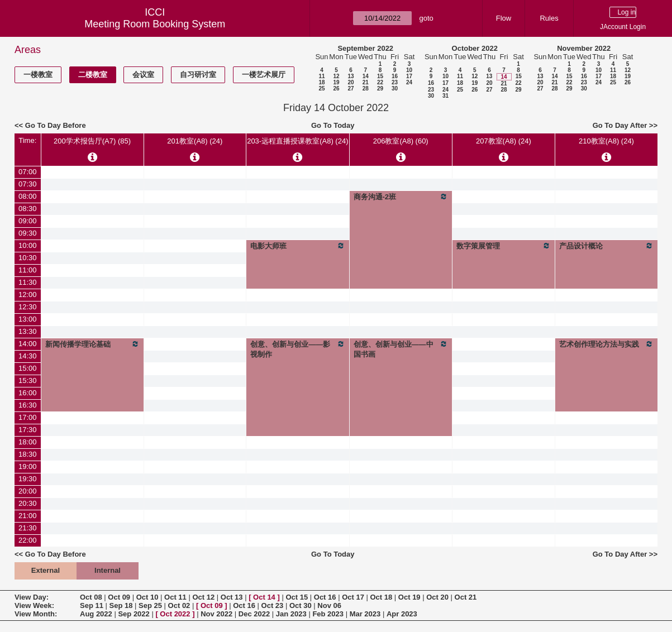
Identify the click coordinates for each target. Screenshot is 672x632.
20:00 (28, 491)
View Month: (36, 614)
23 (395, 82)
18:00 (28, 442)
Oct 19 (409, 597)
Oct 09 (119, 597)
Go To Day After (620, 125)
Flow (504, 18)
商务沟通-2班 (401, 197)
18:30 (28, 454)
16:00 (28, 393)
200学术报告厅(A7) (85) (92, 141)
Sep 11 (92, 605)
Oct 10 (147, 597)
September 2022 (365, 48)
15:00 (28, 368)
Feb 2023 (328, 614)
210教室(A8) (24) (606, 141)
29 (380, 88)
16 (395, 76)
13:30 (28, 331)
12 (336, 76)
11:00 (28, 270)
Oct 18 (382, 597)
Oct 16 (325, 597)
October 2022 (475, 48)
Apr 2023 (402, 614)
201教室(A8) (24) (195, 141)
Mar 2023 (365, 614)
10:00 (28, 245)
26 (336, 88)
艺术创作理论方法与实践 (606, 344)
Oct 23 (273, 605)
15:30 (28, 380)
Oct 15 (297, 597)
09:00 (28, 221)
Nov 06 (329, 605)
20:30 (28, 503)
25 (321, 88)
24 (409, 82)
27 (351, 88)
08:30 (28, 209)
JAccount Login (623, 27)
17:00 (28, 417)
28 (366, 88)
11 (321, 76)
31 (445, 96)
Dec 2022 (254, 614)
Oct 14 (264, 597)
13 (351, 76)
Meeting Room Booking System (155, 24)
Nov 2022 (216, 614)
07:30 (28, 184)
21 (366, 82)
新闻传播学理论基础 (92, 344)
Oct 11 (175, 597)
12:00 (28, 295)
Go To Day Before (56, 125)
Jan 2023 (291, 614)
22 (380, 82)
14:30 (28, 356)
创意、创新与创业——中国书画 (401, 349)
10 (409, 70)
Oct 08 (91, 597)
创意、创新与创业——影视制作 (297, 349)
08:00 (28, 196)
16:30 (28, 405)
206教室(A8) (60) (401, 141)
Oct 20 (437, 597)
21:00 (28, 516)
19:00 (28, 466)
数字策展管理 (504, 246)
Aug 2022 (96, 614)
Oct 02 (179, 605)
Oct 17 (353, 597)
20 (351, 82)
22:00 (28, 540)
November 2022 (584, 48)
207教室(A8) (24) (504, 141)
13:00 (28, 319)
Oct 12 (203, 597)
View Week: (34, 605)
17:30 (28, 430)
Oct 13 (232, 597)
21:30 (28, 528)
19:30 (28, 479)
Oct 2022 (175, 614)
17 (409, 76)
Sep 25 (150, 605)
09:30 (28, 233)
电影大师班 (297, 246)
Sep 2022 (134, 614)
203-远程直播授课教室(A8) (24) (297, 141)
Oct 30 (301, 605)
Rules (549, 18)
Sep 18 (121, 605)
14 (366, 76)
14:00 (28, 344)
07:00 (28, 172)
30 (395, 88)
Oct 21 (466, 597)
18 (321, 82)
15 (380, 76)
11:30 (28, 282)
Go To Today (333, 125)
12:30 (28, 307)
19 (336, 82)
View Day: (32, 597)
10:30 (28, 258)
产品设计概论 (606, 246)
